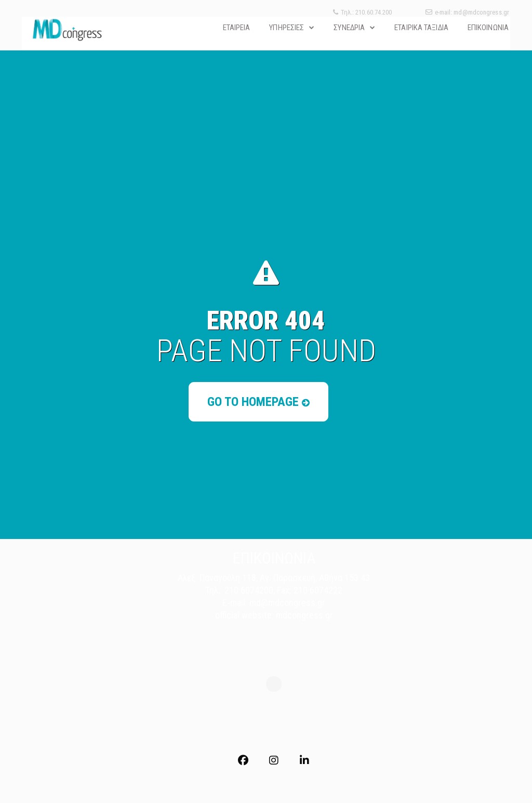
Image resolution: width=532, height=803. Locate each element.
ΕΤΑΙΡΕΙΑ (237, 28)
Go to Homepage (258, 402)
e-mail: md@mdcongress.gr (467, 12)
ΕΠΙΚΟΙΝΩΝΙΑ (488, 28)
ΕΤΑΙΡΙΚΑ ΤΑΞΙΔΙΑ (421, 28)
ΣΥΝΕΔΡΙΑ (349, 28)
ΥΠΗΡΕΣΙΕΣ (287, 28)
